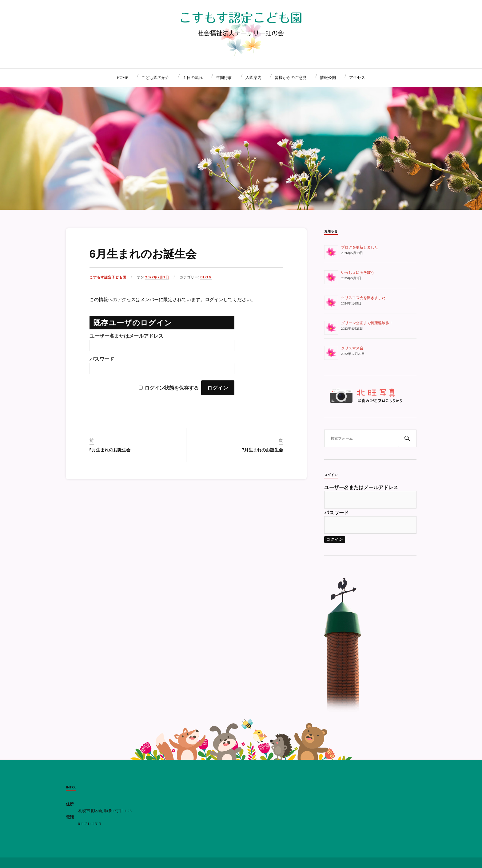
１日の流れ (193, 78)
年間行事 (224, 78)
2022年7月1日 (157, 277)
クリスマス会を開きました (363, 298)
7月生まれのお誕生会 (263, 450)
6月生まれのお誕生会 (143, 254)
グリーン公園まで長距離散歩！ (367, 323)
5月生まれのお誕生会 (110, 450)
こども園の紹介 (155, 78)
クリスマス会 (352, 348)
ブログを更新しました (360, 247)
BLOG (206, 277)
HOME (123, 78)
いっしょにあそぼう (358, 273)
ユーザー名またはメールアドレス (126, 336)
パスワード (102, 359)
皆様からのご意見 (291, 78)
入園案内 (253, 78)
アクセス (357, 78)
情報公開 (328, 78)
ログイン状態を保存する (172, 388)
